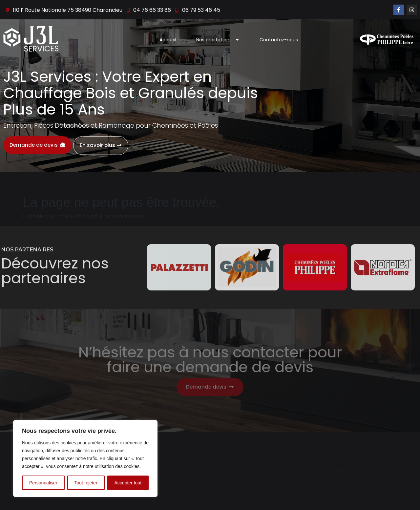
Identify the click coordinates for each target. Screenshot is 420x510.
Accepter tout (128, 483)
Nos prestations (218, 40)
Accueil (168, 40)
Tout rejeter (86, 483)
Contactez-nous (279, 40)
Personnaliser (43, 483)
